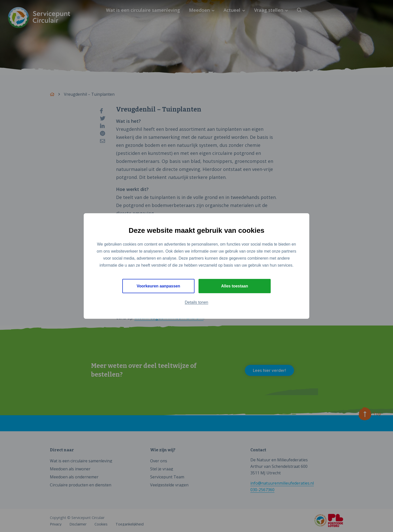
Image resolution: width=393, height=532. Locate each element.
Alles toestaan (235, 286)
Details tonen (196, 303)
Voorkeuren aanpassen (159, 286)
